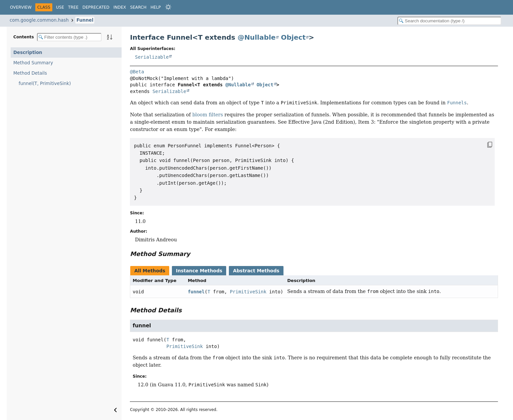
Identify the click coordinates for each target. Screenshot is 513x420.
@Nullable (256, 37)
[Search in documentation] (449, 21)
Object (293, 37)
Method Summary (33, 63)
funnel (196, 292)
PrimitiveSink (248, 292)
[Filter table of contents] (69, 37)
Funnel (85, 20)
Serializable (152, 57)
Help (156, 7)
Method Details (30, 73)
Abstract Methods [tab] (256, 271)
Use (60, 7)
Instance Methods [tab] (199, 271)
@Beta (137, 72)
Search (138, 7)
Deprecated (96, 7)
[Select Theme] (168, 7)
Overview (21, 7)
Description (28, 52)
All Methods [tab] (150, 271)
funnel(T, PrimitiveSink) (45, 83)
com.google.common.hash (39, 20)
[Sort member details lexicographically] (110, 37)
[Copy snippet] (483, 145)
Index (120, 7)
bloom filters (208, 115)
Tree (73, 7)
